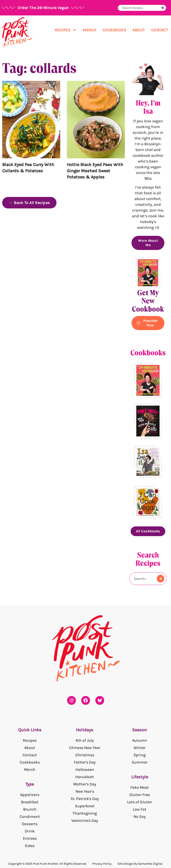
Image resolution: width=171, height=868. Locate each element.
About (139, 30)
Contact (160, 30)
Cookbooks (115, 30)
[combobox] (141, 8)
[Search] (162, 8)
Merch (90, 30)
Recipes (66, 30)
